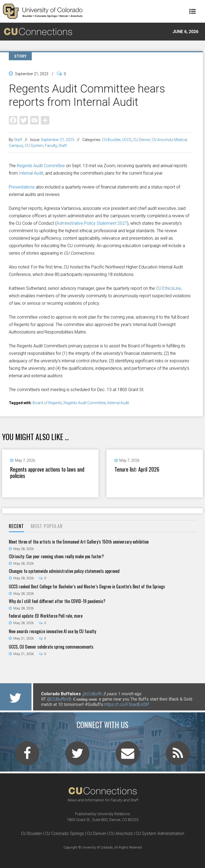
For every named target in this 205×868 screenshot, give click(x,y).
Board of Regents (47, 403)
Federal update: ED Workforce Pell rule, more (46, 616)
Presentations (22, 187)
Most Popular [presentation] (47, 526)
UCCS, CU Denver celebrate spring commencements (51, 647)
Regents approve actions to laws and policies (47, 472)
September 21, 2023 (58, 140)
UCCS (127, 140)
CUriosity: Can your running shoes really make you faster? (56, 556)
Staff (18, 140)
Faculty (51, 146)
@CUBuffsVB (59, 699)
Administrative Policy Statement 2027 (92, 223)
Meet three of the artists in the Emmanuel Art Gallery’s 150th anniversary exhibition (79, 542)
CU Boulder (111, 140)
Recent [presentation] (16, 526)
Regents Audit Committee (41, 166)
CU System (34, 146)
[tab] (16, 526)
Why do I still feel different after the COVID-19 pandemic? (57, 601)
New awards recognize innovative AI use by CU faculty (52, 631)
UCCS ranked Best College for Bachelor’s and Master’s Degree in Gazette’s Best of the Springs (87, 586)
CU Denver (142, 140)
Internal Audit (31, 173)
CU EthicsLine (168, 288)
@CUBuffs (92, 694)
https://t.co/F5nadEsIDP (127, 704)
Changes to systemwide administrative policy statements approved (64, 571)
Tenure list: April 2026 (137, 469)
